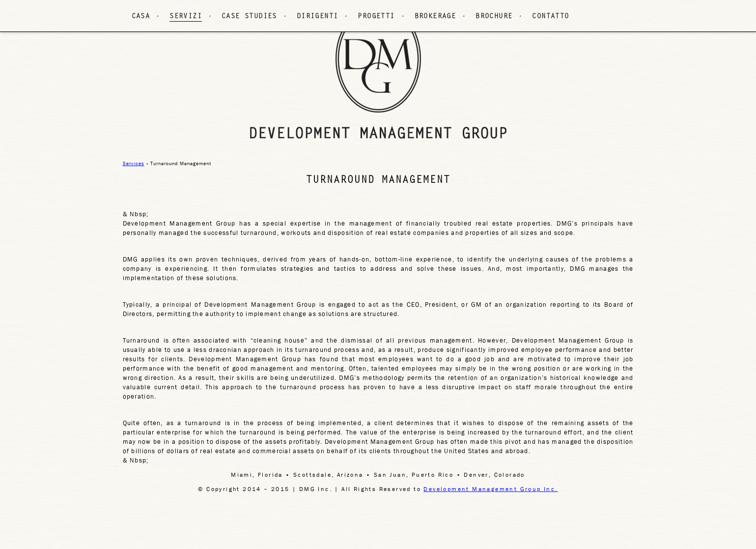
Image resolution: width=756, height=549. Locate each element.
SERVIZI (186, 17)
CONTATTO (550, 17)
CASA (141, 17)
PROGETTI (376, 17)
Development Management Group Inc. (490, 489)
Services (134, 163)
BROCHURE (494, 17)
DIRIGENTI (318, 17)
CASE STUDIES (249, 17)
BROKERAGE (435, 17)
